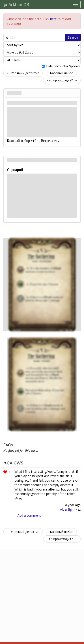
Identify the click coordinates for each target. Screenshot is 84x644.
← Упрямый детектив (23, 73)
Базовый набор (62, 73)
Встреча (14, 93)
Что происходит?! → (62, 80)
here (53, 19)
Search (73, 37)
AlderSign (67, 509)
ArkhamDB (16, 4)
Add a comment (29, 515)
